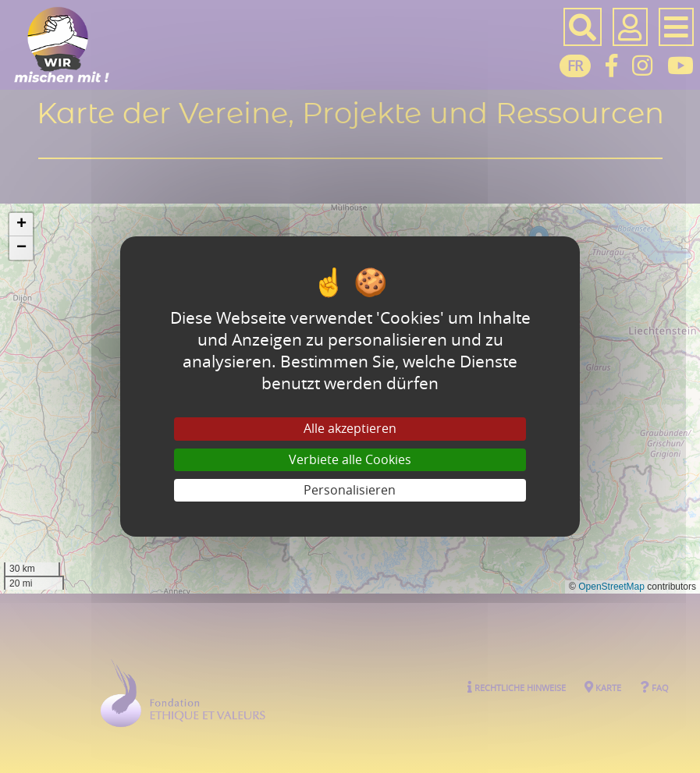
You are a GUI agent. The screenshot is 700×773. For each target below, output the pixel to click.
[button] (21, 225)
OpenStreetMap (611, 587)
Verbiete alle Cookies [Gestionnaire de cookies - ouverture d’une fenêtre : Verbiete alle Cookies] (350, 459)
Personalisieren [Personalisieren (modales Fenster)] (350, 490)
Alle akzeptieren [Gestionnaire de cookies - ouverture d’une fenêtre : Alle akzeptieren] (350, 428)
